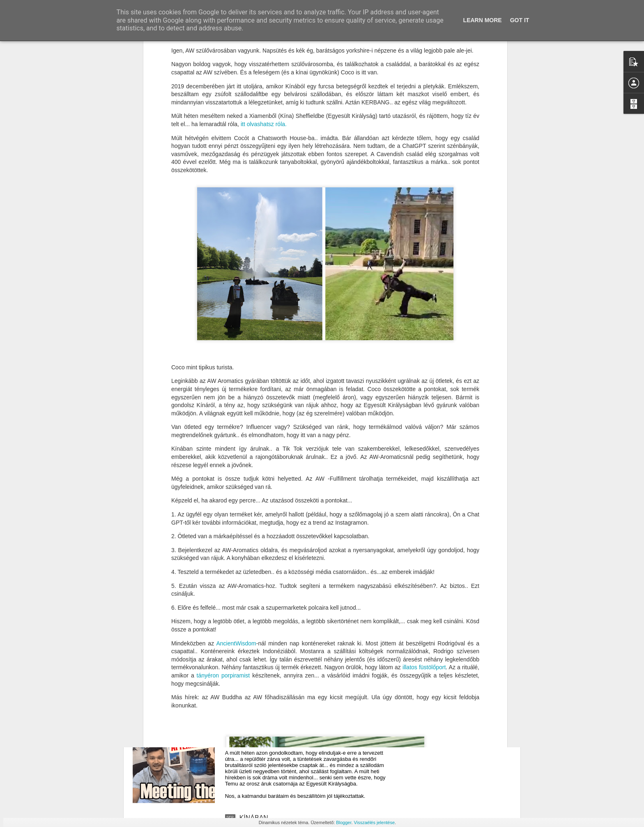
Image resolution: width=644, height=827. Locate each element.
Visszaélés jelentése (374, 822)
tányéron (208, 541)
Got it (520, 20)
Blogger (344, 822)
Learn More (483, 20)
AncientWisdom (236, 508)
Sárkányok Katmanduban (276, 631)
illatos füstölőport (424, 532)
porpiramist (237, 541)
